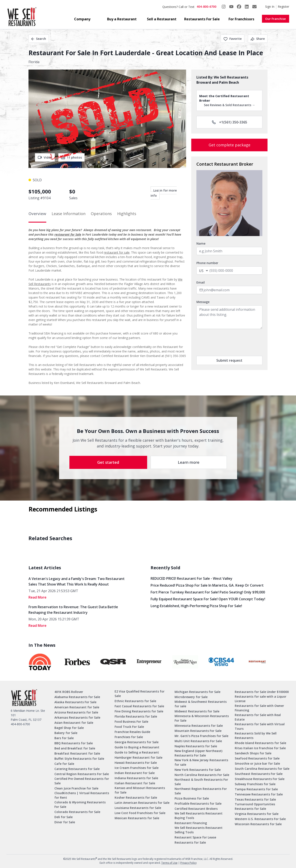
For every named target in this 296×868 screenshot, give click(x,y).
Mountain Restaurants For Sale (198, 731)
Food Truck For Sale (129, 727)
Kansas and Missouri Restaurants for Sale (140, 790)
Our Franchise (275, 19)
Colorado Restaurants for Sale (77, 812)
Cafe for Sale (64, 764)
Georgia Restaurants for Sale (137, 742)
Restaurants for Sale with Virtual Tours (260, 726)
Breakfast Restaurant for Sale (77, 753)
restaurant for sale (117, 252)
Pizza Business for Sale (192, 798)
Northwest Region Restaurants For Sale (201, 791)
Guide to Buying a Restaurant (137, 747)
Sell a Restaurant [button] (162, 19)
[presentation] (229, 342)
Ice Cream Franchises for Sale (137, 768)
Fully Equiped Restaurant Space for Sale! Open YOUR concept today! (208, 599)
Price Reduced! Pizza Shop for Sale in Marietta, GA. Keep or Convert (207, 585)
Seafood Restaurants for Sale (257, 758)
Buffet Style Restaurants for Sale (79, 759)
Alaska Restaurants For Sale (75, 702)
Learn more (189, 462)
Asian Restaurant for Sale (74, 723)
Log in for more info (164, 193)
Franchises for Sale (129, 737)
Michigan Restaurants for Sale (197, 692)
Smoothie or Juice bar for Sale (257, 763)
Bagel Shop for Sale (69, 728)
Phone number (207, 263)
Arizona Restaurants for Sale (76, 712)
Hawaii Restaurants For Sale (136, 763)
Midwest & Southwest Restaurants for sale (201, 704)
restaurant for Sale (68, 234)
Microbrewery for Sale (191, 697)
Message (203, 302)
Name (201, 243)
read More (37, 597)
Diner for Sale (65, 822)
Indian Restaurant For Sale (135, 773)
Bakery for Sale (66, 733)
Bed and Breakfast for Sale (75, 748)
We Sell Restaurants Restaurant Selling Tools (199, 830)
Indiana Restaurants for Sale (136, 778)
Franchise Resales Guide (132, 732)
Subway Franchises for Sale (255, 784)
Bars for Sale (64, 738)
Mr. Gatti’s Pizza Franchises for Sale (201, 736)
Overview (37, 214)
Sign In (270, 7)
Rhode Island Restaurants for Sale (260, 743)
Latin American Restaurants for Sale (142, 803)
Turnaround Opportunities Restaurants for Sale (255, 806)
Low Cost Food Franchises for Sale (140, 813)
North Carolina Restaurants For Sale (202, 775)
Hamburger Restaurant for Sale (138, 757)
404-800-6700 (206, 7)
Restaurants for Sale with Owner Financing (259, 708)
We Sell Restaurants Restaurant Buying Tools (199, 816)
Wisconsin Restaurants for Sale (258, 824)
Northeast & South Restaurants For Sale (201, 782)
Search (39, 39)
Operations (101, 214)
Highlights (127, 214)
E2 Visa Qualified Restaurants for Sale (140, 694)
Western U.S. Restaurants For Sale (260, 819)
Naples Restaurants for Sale (196, 746)
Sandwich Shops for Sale (253, 753)
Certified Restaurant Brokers (196, 809)
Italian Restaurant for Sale (135, 783)
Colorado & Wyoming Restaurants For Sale (80, 804)
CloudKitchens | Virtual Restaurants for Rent (82, 795)
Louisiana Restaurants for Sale (138, 808)
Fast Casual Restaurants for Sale (139, 706)
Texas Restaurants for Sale (255, 799)
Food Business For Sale (131, 722)
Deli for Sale (64, 817)
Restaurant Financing (191, 823)
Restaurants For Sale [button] (202, 19)
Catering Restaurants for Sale (77, 769)
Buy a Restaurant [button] (122, 19)
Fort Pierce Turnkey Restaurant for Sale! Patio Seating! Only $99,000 (208, 592)
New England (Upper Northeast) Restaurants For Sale (198, 753)
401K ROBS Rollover (69, 692)
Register (283, 7)
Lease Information (69, 214)
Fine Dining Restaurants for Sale (139, 711)
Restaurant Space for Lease (195, 837)
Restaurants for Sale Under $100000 (262, 692)
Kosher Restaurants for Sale (136, 797)
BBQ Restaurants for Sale (74, 743)
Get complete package (229, 145)
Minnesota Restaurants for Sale (199, 726)
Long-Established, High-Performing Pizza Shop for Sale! (196, 606)
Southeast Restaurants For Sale (259, 774)
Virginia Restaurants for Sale (257, 814)
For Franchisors (241, 19)
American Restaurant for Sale (77, 707)
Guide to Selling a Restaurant (137, 752)
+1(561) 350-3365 (229, 122)
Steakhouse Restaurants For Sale (260, 779)
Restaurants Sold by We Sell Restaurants (256, 736)
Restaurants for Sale (190, 842)
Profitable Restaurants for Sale (198, 803)
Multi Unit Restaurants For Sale (198, 741)
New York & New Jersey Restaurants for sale (201, 762)
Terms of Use (169, 863)
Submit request (229, 360)
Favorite (232, 39)
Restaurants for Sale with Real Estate (258, 717)
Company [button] (82, 19)
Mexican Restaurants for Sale (137, 818)
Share (258, 39)
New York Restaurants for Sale (198, 770)
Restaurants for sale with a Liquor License (261, 699)
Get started (108, 462)
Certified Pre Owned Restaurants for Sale (82, 781)
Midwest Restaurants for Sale (197, 711)
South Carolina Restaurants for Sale (262, 769)
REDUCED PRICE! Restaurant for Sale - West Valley (191, 578)
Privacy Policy (188, 863)
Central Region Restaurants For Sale (82, 774)
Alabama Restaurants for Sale (77, 697)
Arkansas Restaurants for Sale (77, 717)
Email (201, 282)
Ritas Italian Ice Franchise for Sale (260, 748)
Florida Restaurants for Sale (136, 716)
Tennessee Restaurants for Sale (259, 794)
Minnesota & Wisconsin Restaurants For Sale (202, 718)
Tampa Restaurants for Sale (256, 789)
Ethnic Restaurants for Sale (135, 701)
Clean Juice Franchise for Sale (76, 788)
